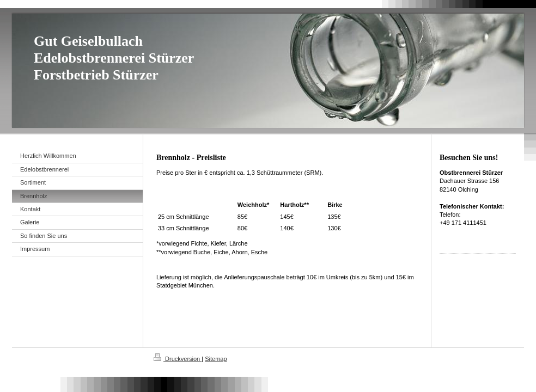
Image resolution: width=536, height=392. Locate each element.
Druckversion (178, 359)
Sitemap (216, 359)
